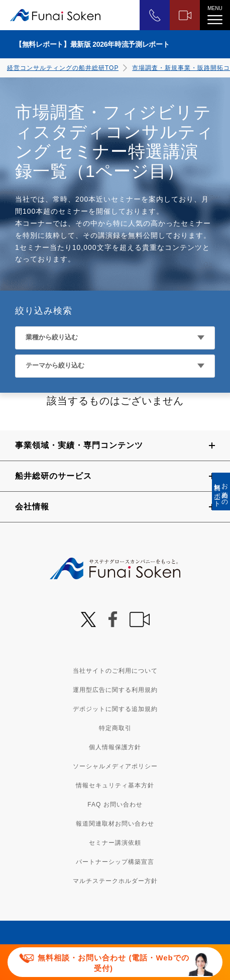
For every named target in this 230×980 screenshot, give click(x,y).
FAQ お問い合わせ (115, 805)
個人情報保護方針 (115, 747)
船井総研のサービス (53, 476)
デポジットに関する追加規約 (115, 709)
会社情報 (32, 507)
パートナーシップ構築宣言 (115, 862)
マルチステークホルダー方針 (115, 881)
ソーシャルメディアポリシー (115, 766)
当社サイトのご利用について (115, 671)
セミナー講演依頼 (115, 843)
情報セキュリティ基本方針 (115, 785)
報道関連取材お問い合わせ (115, 824)
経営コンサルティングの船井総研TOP (63, 68)
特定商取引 (115, 728)
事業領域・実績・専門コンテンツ (79, 445)
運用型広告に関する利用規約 (115, 690)
